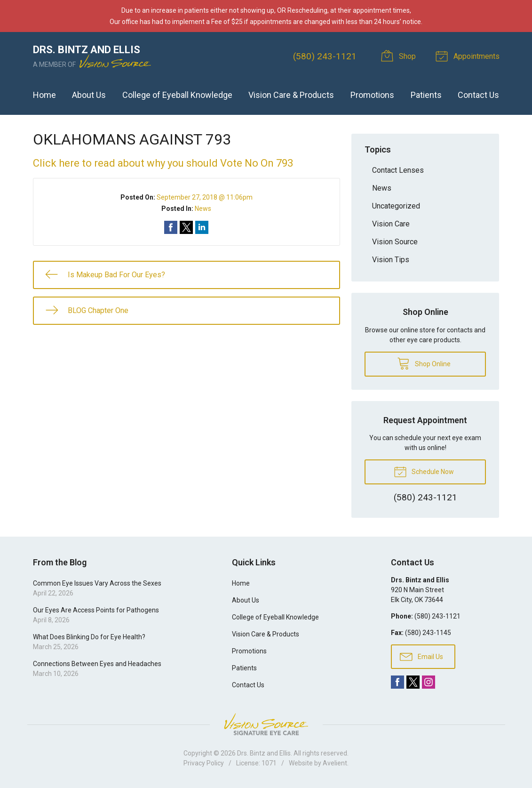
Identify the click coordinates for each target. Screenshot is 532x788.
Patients (426, 95)
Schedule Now (424, 471)
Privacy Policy (204, 763)
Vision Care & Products (291, 95)
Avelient (335, 763)
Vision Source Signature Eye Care (266, 724)
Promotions (372, 95)
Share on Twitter (186, 227)
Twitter (413, 682)
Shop (400, 56)
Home (44, 95)
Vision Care (391, 224)
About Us (89, 95)
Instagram (429, 682)
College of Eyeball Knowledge (177, 95)
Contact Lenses (398, 170)
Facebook (397, 682)
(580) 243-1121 (325, 56)
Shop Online (424, 363)
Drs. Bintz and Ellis (264, 753)
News (203, 209)
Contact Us (478, 95)
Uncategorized (396, 206)
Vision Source (395, 242)
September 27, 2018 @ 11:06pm (205, 197)
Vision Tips (391, 260)
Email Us (421, 656)
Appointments (469, 56)
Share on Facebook (171, 227)
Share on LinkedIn (202, 227)
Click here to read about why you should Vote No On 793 (163, 163)
